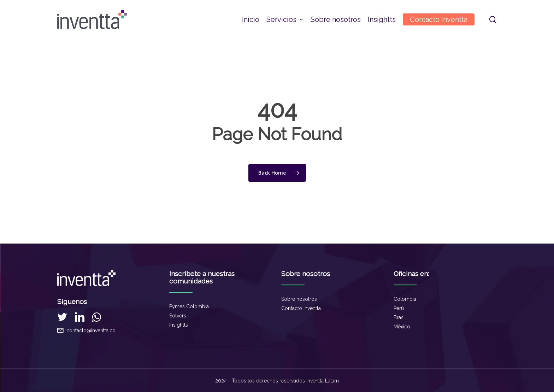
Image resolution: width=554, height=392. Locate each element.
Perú (399, 308)
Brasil (400, 317)
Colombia (405, 299)
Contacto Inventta (301, 308)
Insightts (179, 325)
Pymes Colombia (189, 306)
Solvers (178, 316)
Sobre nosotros (299, 299)
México (402, 327)
